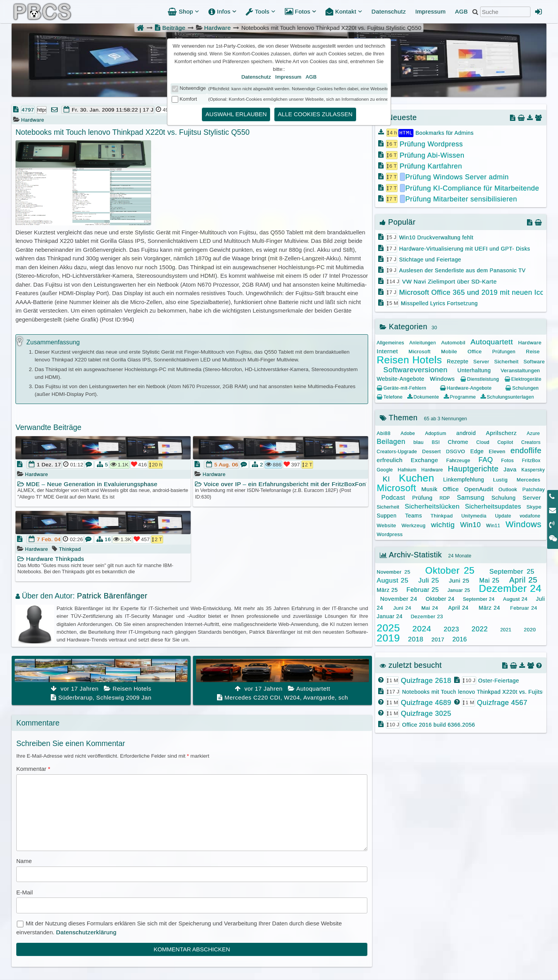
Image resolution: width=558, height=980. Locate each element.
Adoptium (436, 433)
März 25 (387, 590)
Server (481, 361)
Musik (429, 489)
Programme (460, 397)
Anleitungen (423, 342)
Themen (399, 417)
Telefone (390, 397)
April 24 (459, 607)
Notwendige (193, 88)
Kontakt (344, 11)
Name (24, 861)
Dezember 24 (510, 588)
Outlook (508, 489)
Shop (183, 11)
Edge (477, 451)
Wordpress (390, 534)
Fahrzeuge (458, 460)
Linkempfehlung (463, 479)
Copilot (505, 442)
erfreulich (390, 460)
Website (386, 525)
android (466, 433)
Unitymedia (474, 516)
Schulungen (522, 388)
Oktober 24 (440, 598)
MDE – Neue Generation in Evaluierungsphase (87, 484)
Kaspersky (533, 469)
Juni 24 (402, 608)
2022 (480, 629)
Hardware (218, 28)
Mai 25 (489, 580)
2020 (530, 629)
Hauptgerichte (473, 468)
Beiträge (170, 28)
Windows (442, 378)
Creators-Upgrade (397, 451)
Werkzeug (413, 525)
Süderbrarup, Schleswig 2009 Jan (101, 680)
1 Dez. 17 (49, 465)
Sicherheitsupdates (493, 506)
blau (419, 442)
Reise (533, 351)
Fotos (301, 11)
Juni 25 (459, 580)
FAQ (486, 459)
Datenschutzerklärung (86, 932)
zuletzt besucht (411, 665)
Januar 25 (459, 590)
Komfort (189, 99)
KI (386, 479)
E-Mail (25, 892)
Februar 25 (423, 589)
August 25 (393, 580)
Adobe (408, 433)
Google (385, 469)
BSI (436, 442)
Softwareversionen (415, 369)
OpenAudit (478, 489)
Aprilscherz (501, 432)
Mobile (449, 351)
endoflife (526, 450)
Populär (398, 222)
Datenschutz (389, 11)
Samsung (471, 497)
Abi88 (384, 433)
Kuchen (416, 478)
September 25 (512, 571)
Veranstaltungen (520, 370)
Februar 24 (524, 608)
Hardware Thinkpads (51, 559)
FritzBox (531, 460)
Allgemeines (390, 342)
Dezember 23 (427, 616)
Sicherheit (506, 361)
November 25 (394, 572)
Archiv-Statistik (411, 554)
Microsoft (419, 351)
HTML (406, 132)
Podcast (393, 497)
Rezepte (458, 361)
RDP (445, 498)
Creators (531, 442)
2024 (422, 628)
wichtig (443, 524)
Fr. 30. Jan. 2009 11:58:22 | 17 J (113, 110)
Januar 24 (390, 616)
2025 (388, 628)
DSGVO (456, 451)
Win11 (493, 525)
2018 (416, 639)
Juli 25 (429, 580)
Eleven (497, 451)
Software (534, 361)
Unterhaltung (474, 370)
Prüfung (422, 497)
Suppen (387, 515)
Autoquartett (492, 341)
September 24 (479, 599)
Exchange (425, 460)
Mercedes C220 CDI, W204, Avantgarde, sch (282, 680)
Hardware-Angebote (466, 388)
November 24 (399, 598)
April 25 (523, 579)
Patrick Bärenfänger (112, 596)
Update (503, 516)
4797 (28, 110)
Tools (261, 11)
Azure (533, 433)
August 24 (515, 599)
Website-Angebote (400, 378)
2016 (460, 639)
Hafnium (407, 469)
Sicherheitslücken (432, 506)
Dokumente (423, 397)
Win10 (470, 524)
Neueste (398, 117)
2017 (438, 639)
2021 (506, 629)
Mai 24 (430, 608)
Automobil (453, 342)
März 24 (489, 607)
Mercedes (528, 479)
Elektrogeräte (523, 379)
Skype (534, 506)
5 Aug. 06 (226, 465)
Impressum (430, 11)
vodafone (530, 516)
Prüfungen (504, 351)
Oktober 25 (450, 570)
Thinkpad (70, 549)
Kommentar (33, 769)
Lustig (500, 479)
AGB (461, 11)
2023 (451, 629)
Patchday (534, 489)
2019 (388, 638)
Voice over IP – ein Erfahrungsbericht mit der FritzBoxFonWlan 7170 (281, 484)
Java (510, 469)
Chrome (458, 442)
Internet (387, 351)
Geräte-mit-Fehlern (401, 388)
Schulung (503, 497)
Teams (413, 515)
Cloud (483, 442)
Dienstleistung (480, 379)
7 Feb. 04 (49, 539)
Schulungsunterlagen (507, 397)
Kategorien (404, 326)
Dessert (431, 451)
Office (474, 351)
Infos (222, 11)
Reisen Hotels (409, 359)
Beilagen (391, 441)
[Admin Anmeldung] (539, 12)
